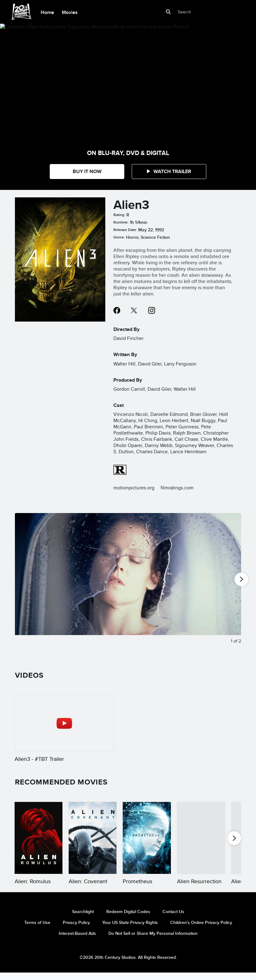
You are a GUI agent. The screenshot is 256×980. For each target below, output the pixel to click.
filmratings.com (177, 488)
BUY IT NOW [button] (87, 171)
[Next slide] (232, 582)
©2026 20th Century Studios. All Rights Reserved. (128, 965)
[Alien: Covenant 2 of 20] (93, 838)
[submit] (169, 12)
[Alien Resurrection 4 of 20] (201, 838)
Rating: (119, 215)
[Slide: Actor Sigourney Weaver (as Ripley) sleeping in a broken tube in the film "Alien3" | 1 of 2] (128, 582)
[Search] (199, 12)
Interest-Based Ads (77, 941)
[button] (169, 172)
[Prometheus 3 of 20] (147, 838)
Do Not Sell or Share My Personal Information (153, 941)
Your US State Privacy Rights (130, 930)
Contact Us (173, 919)
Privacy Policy (76, 930)
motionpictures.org (134, 488)
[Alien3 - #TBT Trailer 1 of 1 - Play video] (64, 723)
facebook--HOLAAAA (117, 310)
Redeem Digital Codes (128, 919)
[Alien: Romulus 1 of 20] (39, 838)
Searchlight (83, 919)
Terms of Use (37, 930)
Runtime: (121, 222)
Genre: (119, 237)
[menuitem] (47, 12)
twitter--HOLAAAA (134, 310)
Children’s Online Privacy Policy (201, 930)
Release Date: (125, 230)
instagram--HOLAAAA (152, 310)
